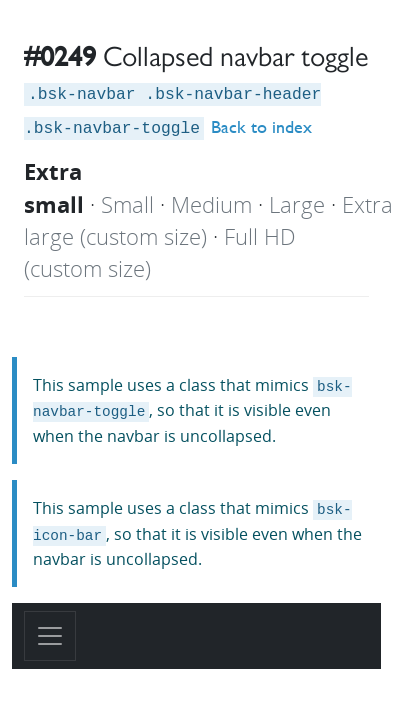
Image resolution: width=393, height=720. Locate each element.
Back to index (261, 126)
